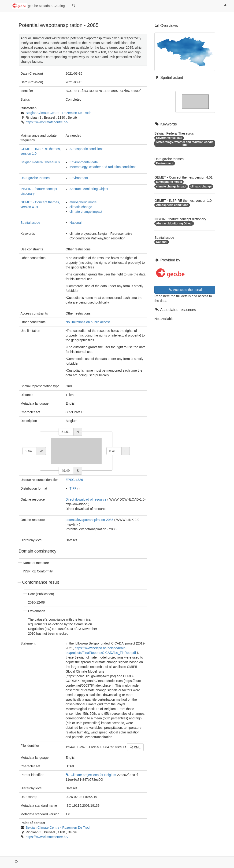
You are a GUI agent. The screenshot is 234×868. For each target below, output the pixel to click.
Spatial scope (30, 223)
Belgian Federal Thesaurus (40, 162)
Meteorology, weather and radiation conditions (103, 167)
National (76, 223)
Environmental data (84, 162)
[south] (66, 471)
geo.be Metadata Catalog (38, 6)
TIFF (73, 488)
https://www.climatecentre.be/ (47, 122)
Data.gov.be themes (35, 178)
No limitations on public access (88, 322)
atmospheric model (83, 202)
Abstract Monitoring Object (89, 189)
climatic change (81, 207)
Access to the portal (185, 290)
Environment (79, 178)
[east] (114, 451)
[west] (30, 451)
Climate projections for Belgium (91, 775)
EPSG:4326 (74, 480)
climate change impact (86, 212)
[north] (66, 432)
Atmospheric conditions (87, 149)
